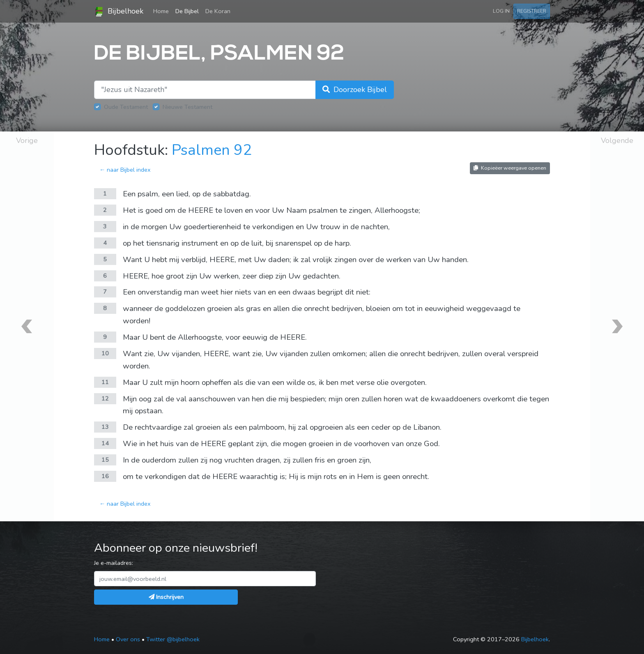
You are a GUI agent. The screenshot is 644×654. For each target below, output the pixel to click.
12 (105, 398)
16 (105, 476)
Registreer (532, 11)
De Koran (218, 11)
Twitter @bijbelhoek (173, 639)
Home (163, 11)
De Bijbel (187, 11)
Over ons (128, 639)
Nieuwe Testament (187, 107)
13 (105, 427)
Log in (501, 11)
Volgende (617, 140)
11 (105, 382)
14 (105, 443)
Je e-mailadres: (114, 563)
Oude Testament (126, 107)
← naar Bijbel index (125, 170)
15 (105, 460)
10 (105, 353)
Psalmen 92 (212, 150)
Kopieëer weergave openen (510, 168)
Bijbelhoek (119, 12)
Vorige (27, 140)
